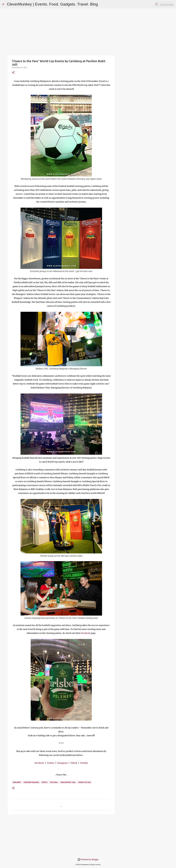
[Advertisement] (61, 835)
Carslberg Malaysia (31, 782)
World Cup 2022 (85, 782)
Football (54, 782)
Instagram (62, 763)
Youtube (84, 763)
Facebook (86, 633)
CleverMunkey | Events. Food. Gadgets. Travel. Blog (52, 4)
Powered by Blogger (88, 859)
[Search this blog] (161, 4)
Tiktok (74, 763)
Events (44, 782)
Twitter (51, 763)
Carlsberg (17, 782)
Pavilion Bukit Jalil (68, 782)
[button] (13, 73)
